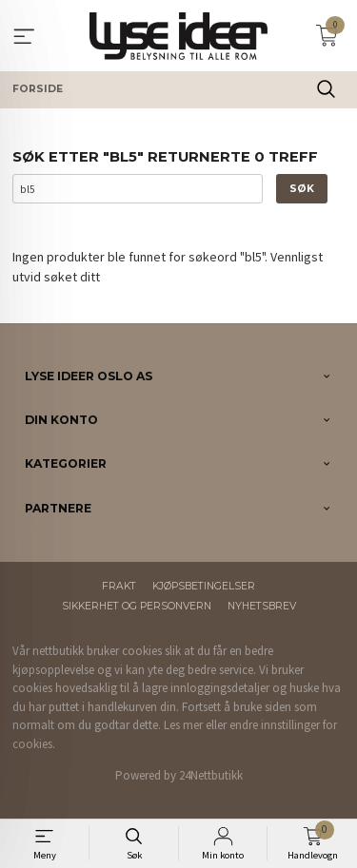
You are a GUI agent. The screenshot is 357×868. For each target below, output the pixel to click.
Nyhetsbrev (262, 606)
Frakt (119, 586)
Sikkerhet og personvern (137, 606)
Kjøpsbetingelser (204, 586)
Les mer (183, 725)
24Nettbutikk (211, 775)
